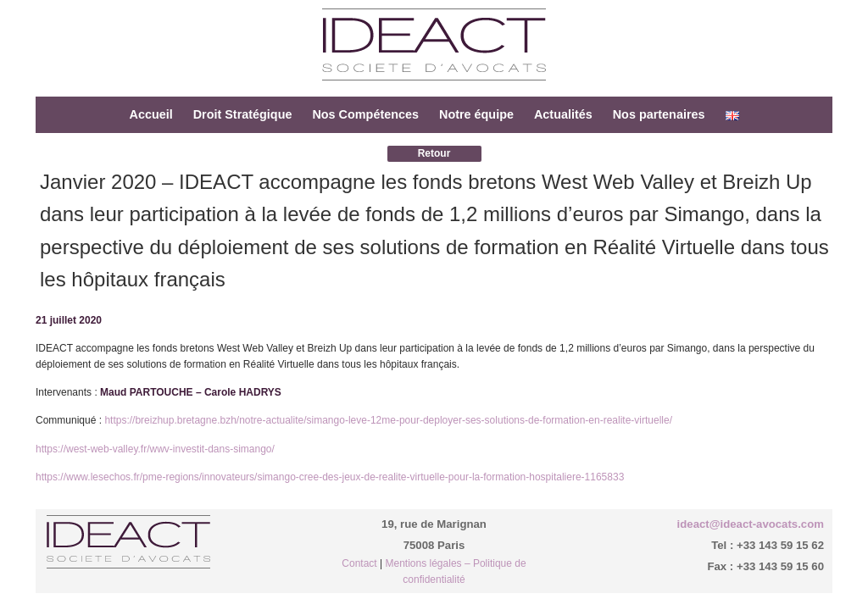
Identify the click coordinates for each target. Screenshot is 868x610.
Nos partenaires (659, 114)
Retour (434, 153)
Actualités (563, 114)
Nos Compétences (365, 114)
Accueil (150, 114)
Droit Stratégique (243, 114)
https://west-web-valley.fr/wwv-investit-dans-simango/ (155, 449)
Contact (359, 563)
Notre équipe (476, 114)
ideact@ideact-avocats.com (751, 524)
